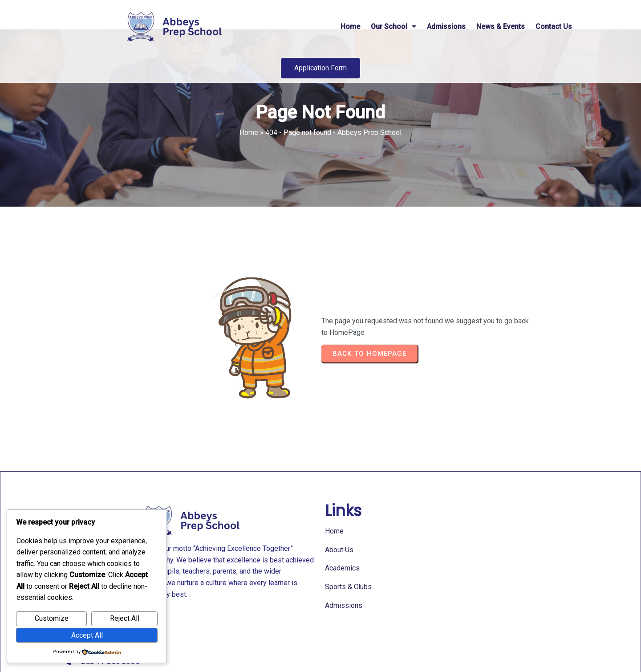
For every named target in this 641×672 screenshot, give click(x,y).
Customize (52, 618)
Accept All (87, 635)
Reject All (125, 618)
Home (249, 159)
